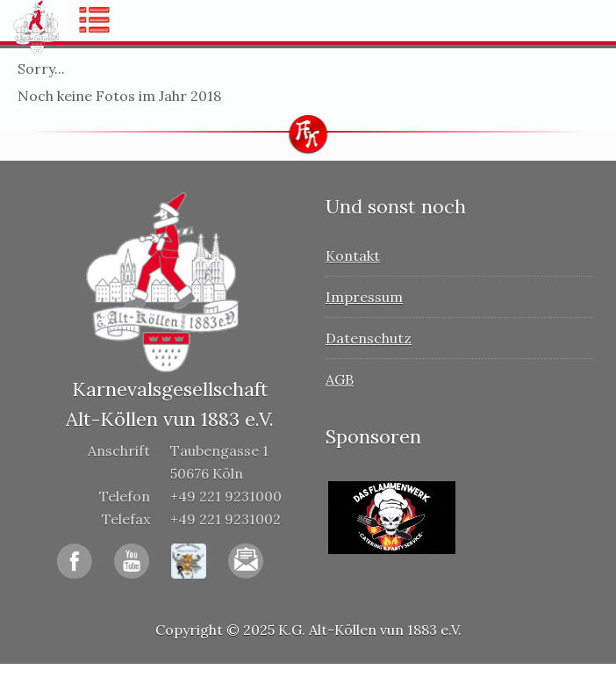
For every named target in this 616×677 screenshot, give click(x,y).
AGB (340, 379)
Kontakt (353, 256)
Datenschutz (369, 338)
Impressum (364, 297)
